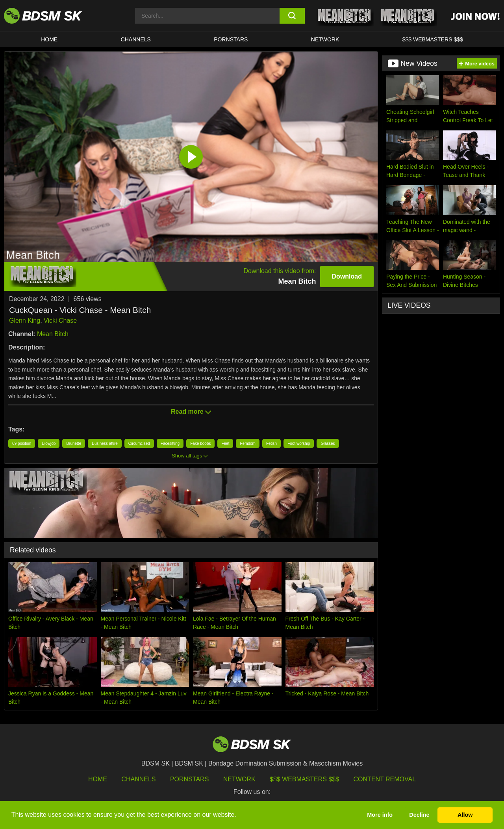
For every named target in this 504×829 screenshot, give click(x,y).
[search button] (292, 16)
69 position (22, 443)
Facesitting (170, 443)
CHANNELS (136, 39)
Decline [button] (419, 815)
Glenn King (25, 321)
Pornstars (189, 779)
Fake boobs (200, 443)
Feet (225, 443)
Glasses (328, 443)
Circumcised (139, 443)
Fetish (271, 443)
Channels (138, 779)
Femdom (247, 443)
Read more (191, 412)
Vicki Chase (60, 321)
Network (325, 39)
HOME (49, 39)
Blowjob (49, 443)
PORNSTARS (231, 39)
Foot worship (299, 443)
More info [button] (380, 815)
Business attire (105, 443)
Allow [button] (465, 815)
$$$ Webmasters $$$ (304, 779)
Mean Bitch (53, 334)
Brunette (74, 443)
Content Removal (385, 779)
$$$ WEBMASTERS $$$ (433, 39)
